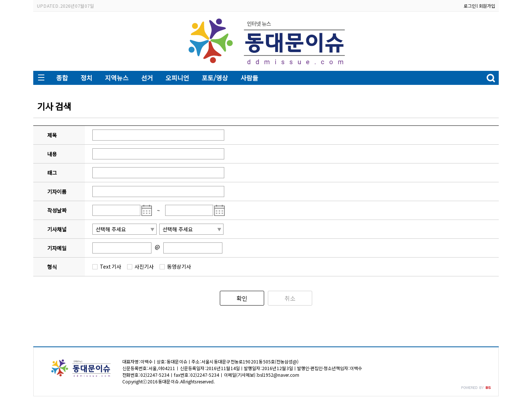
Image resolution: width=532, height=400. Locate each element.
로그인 (470, 6)
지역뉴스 (117, 78)
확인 (242, 298)
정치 (86, 78)
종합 (62, 78)
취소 (290, 298)
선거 (147, 78)
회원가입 (487, 6)
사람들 (249, 78)
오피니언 (177, 78)
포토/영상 (215, 78)
